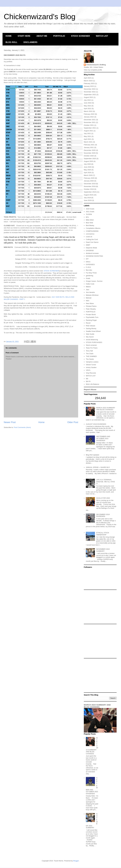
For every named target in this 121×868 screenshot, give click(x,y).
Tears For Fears (92, 348)
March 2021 (88, 142)
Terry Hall (89, 351)
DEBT (88, 245)
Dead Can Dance (92, 242)
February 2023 (89, 83)
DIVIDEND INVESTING (94, 256)
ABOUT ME (42, 36)
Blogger (76, 861)
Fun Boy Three (91, 273)
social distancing (92, 340)
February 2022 (89, 114)
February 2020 (89, 178)
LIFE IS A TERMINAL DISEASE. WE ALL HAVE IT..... (105, 482)
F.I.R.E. (89, 267)
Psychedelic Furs (92, 317)
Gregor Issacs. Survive (94, 281)
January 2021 (89, 147)
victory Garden (91, 367)
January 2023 (89, 86)
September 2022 (90, 95)
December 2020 (90, 150)
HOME (9, 36)
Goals (88, 278)
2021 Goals (90, 212)
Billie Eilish (90, 220)
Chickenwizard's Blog (40, 17)
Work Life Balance (92, 384)
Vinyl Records (91, 373)
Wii (87, 379)
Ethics (88, 262)
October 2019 (89, 189)
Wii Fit (88, 381)
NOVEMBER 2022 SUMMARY (103, 550)
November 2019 (90, 186)
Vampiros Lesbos (92, 362)
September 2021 (90, 128)
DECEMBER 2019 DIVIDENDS (103, 515)
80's (87, 217)
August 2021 (88, 131)
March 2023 (88, 81)
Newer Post (10, 422)
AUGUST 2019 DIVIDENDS (96, 424)
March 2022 (88, 111)
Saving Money (91, 328)
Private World (91, 315)
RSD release (90, 326)
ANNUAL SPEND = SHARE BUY (98, 467)
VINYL (88, 370)
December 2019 (90, 184)
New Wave (90, 303)
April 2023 (88, 78)
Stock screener (91, 345)
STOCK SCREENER (80, 36)
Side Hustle (90, 334)
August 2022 (88, 97)
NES (88, 301)
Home (42, 422)
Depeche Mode (91, 248)
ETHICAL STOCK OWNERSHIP (103, 534)
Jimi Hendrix (90, 292)
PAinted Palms (91, 306)
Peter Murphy (91, 309)
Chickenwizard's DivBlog (96, 65)
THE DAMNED (91, 356)
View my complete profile (93, 70)
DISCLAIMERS (30, 42)
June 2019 (88, 200)
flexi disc (89, 270)
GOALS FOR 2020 (103, 498)
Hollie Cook (90, 284)
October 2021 (89, 125)
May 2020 (87, 170)
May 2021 (87, 136)
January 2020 (89, 181)
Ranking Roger (91, 320)
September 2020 (90, 159)
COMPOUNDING (92, 231)
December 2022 (90, 89)
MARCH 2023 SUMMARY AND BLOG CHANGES (106, 409)
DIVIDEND (90, 251)
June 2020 (88, 167)
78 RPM (89, 214)
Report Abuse (90, 389)
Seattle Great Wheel (93, 331)
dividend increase (92, 253)
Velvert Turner (91, 365)
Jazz (88, 290)
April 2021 (88, 139)
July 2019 (87, 198)
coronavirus (90, 234)
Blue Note (89, 223)
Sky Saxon (90, 337)
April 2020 (88, 173)
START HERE (24, 36)
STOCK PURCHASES (94, 342)
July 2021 (87, 133)
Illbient (88, 287)
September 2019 (90, 192)
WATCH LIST (102, 36)
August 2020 (88, 161)
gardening (89, 276)
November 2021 (90, 122)
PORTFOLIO (59, 36)
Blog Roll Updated (92, 455)
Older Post (73, 422)
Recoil (88, 323)
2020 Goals (90, 209)
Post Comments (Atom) (22, 427)
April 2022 (88, 109)
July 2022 (87, 100)
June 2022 (88, 103)
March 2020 (88, 175)
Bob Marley (90, 225)
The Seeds (90, 359)
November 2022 (90, 92)
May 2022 (87, 106)
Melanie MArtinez (92, 295)
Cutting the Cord (92, 239)
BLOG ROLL (11, 42)
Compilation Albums (93, 228)
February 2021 (89, 145)
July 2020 (87, 164)
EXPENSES (90, 264)
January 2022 (89, 117)
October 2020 (89, 156)
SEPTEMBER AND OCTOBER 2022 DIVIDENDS (103, 438)
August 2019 (88, 195)
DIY (87, 259)
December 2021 (90, 120)
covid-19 (89, 237)
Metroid (89, 298)
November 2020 (90, 153)
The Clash (90, 354)
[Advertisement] (100, 607)
